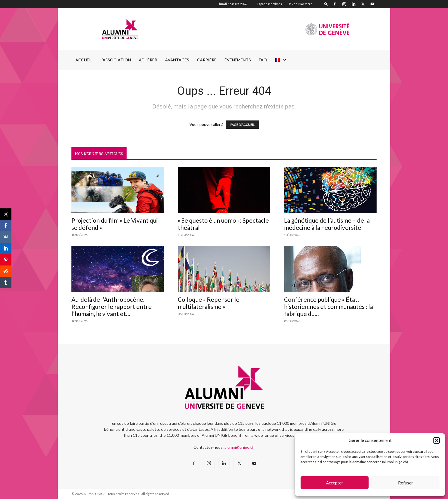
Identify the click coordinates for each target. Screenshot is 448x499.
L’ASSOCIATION (116, 60)
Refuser (406, 483)
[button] (437, 440)
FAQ (263, 60)
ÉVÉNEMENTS (238, 60)
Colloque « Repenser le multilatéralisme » (209, 303)
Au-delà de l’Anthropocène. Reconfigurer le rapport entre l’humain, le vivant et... (112, 306)
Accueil (84, 60)
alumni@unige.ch (240, 447)
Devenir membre (300, 4)
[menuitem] (281, 60)
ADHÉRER (148, 60)
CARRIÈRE (207, 60)
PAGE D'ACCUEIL (242, 125)
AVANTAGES (177, 60)
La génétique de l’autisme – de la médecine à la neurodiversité (327, 224)
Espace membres (269, 4)
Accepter (335, 483)
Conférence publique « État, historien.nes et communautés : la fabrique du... (328, 306)
